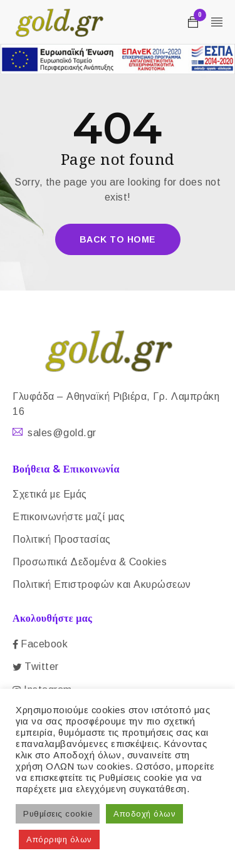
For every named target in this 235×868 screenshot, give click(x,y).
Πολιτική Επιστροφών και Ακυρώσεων (102, 584)
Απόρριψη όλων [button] (59, 839)
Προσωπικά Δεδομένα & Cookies (90, 562)
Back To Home (118, 239)
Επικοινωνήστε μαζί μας (69, 517)
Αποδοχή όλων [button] (144, 814)
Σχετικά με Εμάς (50, 494)
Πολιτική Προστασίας (62, 539)
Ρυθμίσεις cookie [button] (58, 814)
